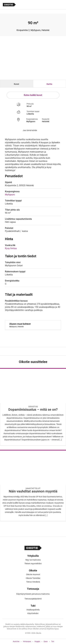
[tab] (17, 84)
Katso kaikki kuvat (33, 95)
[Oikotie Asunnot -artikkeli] (33, 407)
